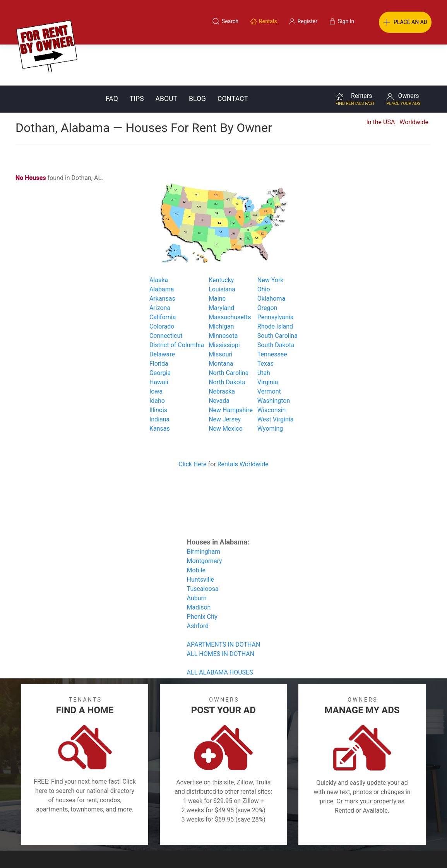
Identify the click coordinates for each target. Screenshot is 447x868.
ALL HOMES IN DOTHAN (221, 613)
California (163, 276)
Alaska (159, 239)
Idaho (157, 360)
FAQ (112, 58)
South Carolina (277, 295)
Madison (199, 566)
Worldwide (414, 81)
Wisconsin (272, 369)
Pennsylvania (276, 276)
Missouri (221, 313)
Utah (264, 332)
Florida (159, 323)
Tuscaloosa (203, 548)
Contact (233, 58)
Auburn (197, 557)
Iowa (156, 350)
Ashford (198, 585)
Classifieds (97, 831)
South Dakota (276, 304)
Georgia (160, 332)
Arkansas (162, 258)
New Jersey (225, 378)
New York (271, 239)
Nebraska (222, 350)
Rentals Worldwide (243, 423)
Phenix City (202, 576)
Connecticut (166, 295)
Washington (274, 360)
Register (354, 831)
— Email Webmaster (417, 850)
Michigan (221, 285)
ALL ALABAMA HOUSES (220, 631)
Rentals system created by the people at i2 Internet (331, 850)
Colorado (162, 285)
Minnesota (223, 295)
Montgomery (205, 520)
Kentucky (221, 239)
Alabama (162, 248)
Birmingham (204, 511)
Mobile (196, 529)
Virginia (268, 341)
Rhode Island (275, 285)
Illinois (158, 369)
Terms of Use (143, 831)
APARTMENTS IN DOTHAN (224, 603)
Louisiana (222, 248)
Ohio (264, 248)
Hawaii (159, 341)
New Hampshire (231, 369)
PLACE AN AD (405, 22)
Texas (265, 323)
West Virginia (276, 378)
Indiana (159, 378)
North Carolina (229, 332)
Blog (197, 58)
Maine (217, 258)
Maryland (221, 267)
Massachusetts (230, 276)
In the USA (380, 81)
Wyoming (270, 388)
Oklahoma (271, 258)
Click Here (192, 423)
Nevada (219, 360)
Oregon (267, 267)
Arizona (160, 267)
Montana (221, 323)
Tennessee (272, 313)
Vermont (269, 350)
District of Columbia (177, 304)
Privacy (229, 831)
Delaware (162, 313)
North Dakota (227, 341)
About (166, 58)
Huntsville (200, 538)
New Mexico (226, 388)
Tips (137, 58)
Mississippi (224, 304)
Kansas (160, 388)
